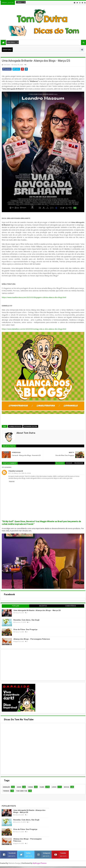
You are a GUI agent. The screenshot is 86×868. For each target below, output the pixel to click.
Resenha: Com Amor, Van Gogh (27, 620)
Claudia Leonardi (16, 471)
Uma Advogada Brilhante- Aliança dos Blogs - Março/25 (37, 610)
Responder (12, 481)
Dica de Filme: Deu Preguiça (25, 630)
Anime (19, 787)
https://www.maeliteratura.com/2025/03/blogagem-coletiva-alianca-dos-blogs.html (34, 297)
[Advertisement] (19, 665)
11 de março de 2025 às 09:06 (20, 473)
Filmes (42, 787)
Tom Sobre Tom (22, 791)
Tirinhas (6, 791)
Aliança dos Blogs (15, 426)
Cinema (30, 787)
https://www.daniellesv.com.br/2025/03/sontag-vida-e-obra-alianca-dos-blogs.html (34, 329)
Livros (54, 787)
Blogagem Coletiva (31, 426)
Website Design (14, 863)
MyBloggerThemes (40, 863)
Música (67, 787)
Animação (6, 787)
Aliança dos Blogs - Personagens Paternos (32, 639)
